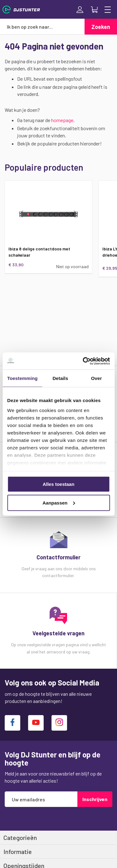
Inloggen (80, 10)
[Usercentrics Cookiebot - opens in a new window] (83, 361)
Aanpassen (59, 503)
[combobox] (42, 26)
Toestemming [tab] (22, 378)
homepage (62, 120)
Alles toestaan (59, 484)
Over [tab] (97, 378)
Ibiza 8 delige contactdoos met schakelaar (39, 252)
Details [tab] (60, 378)
